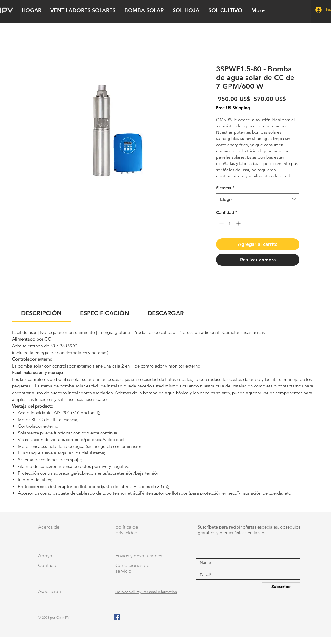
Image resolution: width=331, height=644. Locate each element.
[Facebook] (117, 617)
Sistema (225, 188)
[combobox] (258, 199)
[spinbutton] (230, 223)
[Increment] (239, 223)
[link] (41, 313)
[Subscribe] (281, 587)
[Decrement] (221, 223)
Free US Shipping (233, 108)
